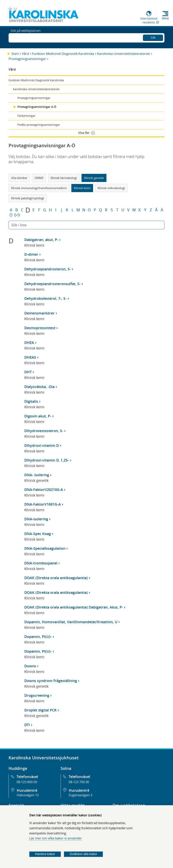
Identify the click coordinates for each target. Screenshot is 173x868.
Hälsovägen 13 (28, 795)
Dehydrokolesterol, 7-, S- (45, 298)
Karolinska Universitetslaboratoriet (123, 54)
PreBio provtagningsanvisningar (39, 125)
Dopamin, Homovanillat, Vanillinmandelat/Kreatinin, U (71, 622)
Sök (153, 37)
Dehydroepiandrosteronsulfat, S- (52, 284)
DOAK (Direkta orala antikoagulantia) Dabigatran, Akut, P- (74, 607)
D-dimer (31, 254)
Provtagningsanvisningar (27, 59)
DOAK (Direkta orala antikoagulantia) (56, 578)
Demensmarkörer (39, 313)
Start (15, 54)
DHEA (29, 343)
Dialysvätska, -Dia (39, 387)
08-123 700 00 (79, 782)
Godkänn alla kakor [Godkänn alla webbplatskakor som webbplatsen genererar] (84, 854)
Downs (30, 666)
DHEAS (30, 357)
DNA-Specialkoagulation (45, 548)
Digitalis (31, 401)
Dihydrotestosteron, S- (44, 431)
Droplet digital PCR (40, 710)
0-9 (17, 215)
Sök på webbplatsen (26, 37)
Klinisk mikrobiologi (111, 188)
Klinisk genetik (94, 178)
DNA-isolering (36, 519)
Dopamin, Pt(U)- (38, 637)
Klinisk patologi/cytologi (28, 198)
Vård (25, 54)
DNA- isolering (37, 475)
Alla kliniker (19, 178)
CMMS (39, 178)
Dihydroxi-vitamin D (42, 445)
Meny (165, 18)
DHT (28, 372)
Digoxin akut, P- (38, 416)
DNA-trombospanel (41, 563)
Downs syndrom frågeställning (51, 681)
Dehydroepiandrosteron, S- (48, 269)
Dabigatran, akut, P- (41, 240)
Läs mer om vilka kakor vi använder (56, 838)
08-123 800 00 (27, 782)
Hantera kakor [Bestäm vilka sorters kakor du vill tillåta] (45, 854)
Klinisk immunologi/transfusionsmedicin (39, 188)
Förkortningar (26, 116)
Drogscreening (37, 695)
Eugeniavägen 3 (81, 795)
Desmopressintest (40, 328)
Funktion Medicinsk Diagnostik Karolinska (63, 54)
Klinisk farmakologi (64, 178)
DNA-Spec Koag (38, 534)
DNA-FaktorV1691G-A (43, 504)
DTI (27, 725)
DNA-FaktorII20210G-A (44, 490)
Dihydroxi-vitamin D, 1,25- (47, 460)
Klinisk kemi (82, 188)
